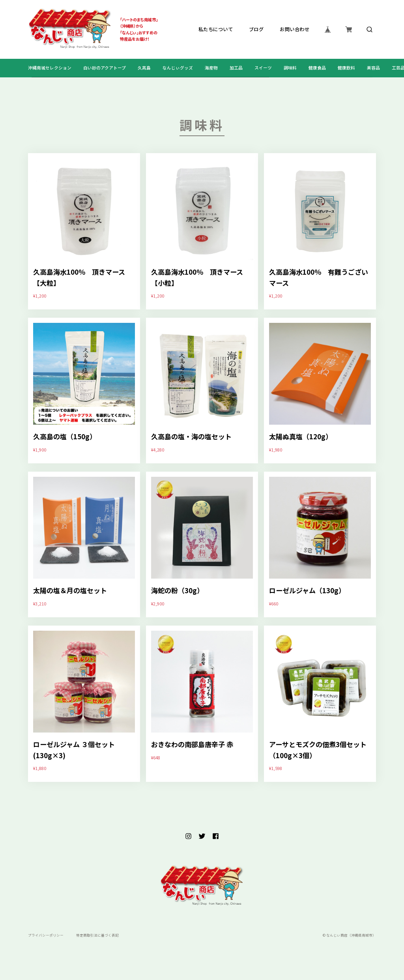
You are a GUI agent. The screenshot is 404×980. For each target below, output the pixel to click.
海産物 (211, 68)
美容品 (373, 68)
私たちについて (215, 30)
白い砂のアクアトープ (105, 68)
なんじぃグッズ (178, 68)
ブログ (256, 30)
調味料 (290, 68)
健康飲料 (346, 68)
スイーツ (263, 68)
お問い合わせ (295, 30)
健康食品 (317, 68)
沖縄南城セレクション (50, 68)
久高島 (144, 68)
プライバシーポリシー (46, 935)
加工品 (236, 68)
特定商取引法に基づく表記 (97, 935)
